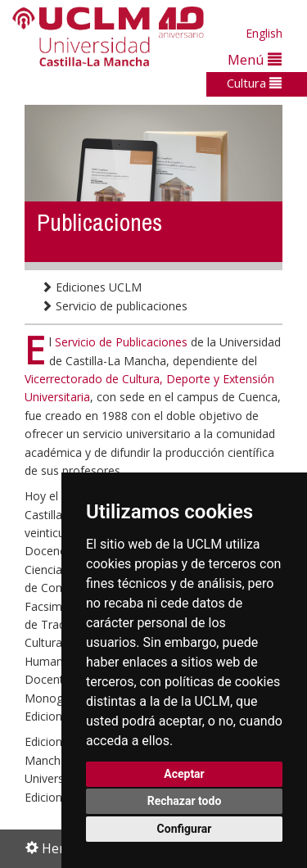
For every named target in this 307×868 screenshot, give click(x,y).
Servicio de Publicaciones (123, 342)
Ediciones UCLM (91, 287)
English (264, 33)
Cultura (254, 83)
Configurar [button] (185, 829)
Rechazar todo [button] (185, 801)
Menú (255, 59)
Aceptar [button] (184, 774)
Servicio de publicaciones (114, 306)
